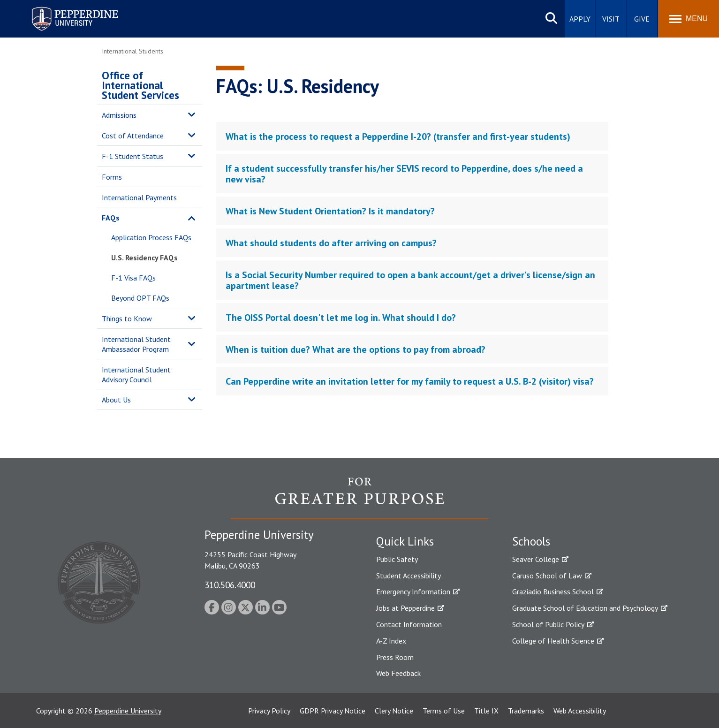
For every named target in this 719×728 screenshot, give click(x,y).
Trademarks (526, 711)
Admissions (119, 115)
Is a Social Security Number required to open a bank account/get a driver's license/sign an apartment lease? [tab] (410, 280)
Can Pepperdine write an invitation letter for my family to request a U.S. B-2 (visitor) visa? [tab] (410, 381)
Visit (611, 19)
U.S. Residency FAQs (144, 258)
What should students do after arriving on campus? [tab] (331, 243)
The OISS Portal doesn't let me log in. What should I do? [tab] (341, 318)
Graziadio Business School (553, 591)
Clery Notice (394, 711)
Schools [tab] (531, 541)
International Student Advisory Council (136, 375)
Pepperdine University (128, 711)
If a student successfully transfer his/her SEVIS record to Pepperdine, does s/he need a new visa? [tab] (404, 174)
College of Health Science (553, 641)
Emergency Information (413, 591)
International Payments (139, 197)
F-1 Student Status (132, 156)
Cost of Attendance (133, 136)
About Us (116, 400)
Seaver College (536, 559)
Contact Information (409, 624)
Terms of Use (444, 711)
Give (642, 19)
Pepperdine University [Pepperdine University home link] (64, 9)
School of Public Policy (548, 624)
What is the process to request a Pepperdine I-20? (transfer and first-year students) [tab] (398, 136)
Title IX (486, 711)
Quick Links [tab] (405, 541)
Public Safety (397, 559)
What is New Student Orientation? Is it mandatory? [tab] (330, 211)
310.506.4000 (230, 585)
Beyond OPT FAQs (140, 298)
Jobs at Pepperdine (405, 608)
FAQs (111, 218)
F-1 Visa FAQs (133, 278)
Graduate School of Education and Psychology (585, 608)
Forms (112, 177)
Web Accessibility (580, 711)
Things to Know (127, 318)
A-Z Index (391, 641)
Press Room (395, 657)
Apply (580, 19)
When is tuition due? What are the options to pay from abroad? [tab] (356, 349)
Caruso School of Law (547, 576)
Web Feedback (398, 673)
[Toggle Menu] (689, 19)
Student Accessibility (409, 576)
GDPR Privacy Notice (333, 711)
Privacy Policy (269, 711)
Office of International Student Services (140, 85)
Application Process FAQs (151, 237)
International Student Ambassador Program (136, 344)
